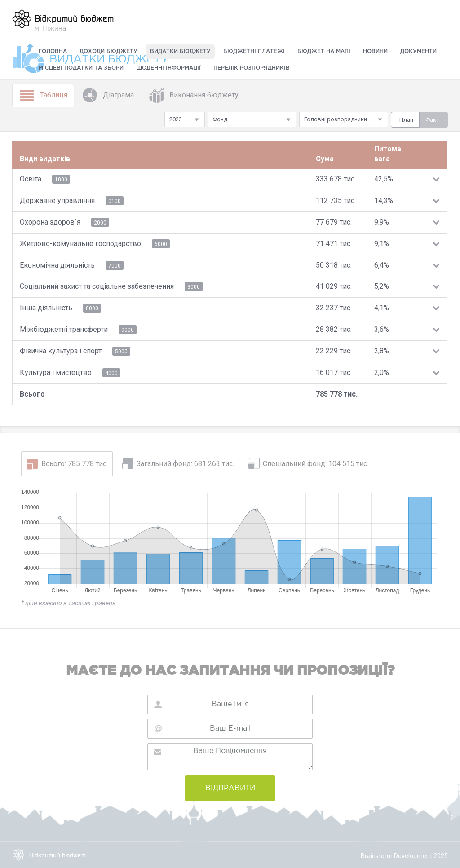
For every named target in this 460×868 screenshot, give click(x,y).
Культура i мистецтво (56, 372)
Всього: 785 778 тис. (75, 464)
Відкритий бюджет (49, 855)
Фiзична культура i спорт (61, 351)
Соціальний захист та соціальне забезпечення (97, 286)
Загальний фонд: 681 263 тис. (185, 464)
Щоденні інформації (168, 68)
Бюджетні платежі (254, 51)
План (406, 120)
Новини (375, 51)
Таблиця (43, 95)
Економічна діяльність (57, 265)
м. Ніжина (63, 20)
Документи (418, 51)
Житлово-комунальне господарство (80, 244)
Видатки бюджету (180, 51)
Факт (432, 120)
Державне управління (57, 200)
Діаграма (108, 95)
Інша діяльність (46, 308)
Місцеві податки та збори (81, 68)
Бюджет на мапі (324, 51)
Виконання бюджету (193, 95)
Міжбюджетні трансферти (64, 329)
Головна (53, 51)
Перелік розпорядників (252, 68)
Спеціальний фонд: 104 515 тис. (316, 464)
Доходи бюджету (108, 51)
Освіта (31, 179)
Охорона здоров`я (50, 222)
